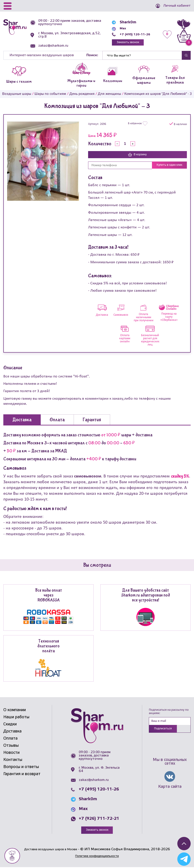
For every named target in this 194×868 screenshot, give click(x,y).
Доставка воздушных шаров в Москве (51, 850)
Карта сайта (170, 788)
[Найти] (142, 55)
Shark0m (122, 22)
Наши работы (16, 717)
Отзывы (11, 746)
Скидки (10, 724)
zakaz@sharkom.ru (55, 46)
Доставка (12, 732)
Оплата (10, 739)
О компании (15, 710)
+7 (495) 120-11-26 (132, 34)
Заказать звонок (124, 42)
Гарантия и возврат (22, 774)
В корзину (137, 155)
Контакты (13, 760)
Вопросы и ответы (21, 767)
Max (118, 28)
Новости (11, 753)
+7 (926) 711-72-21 (99, 819)
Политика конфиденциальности (97, 857)
